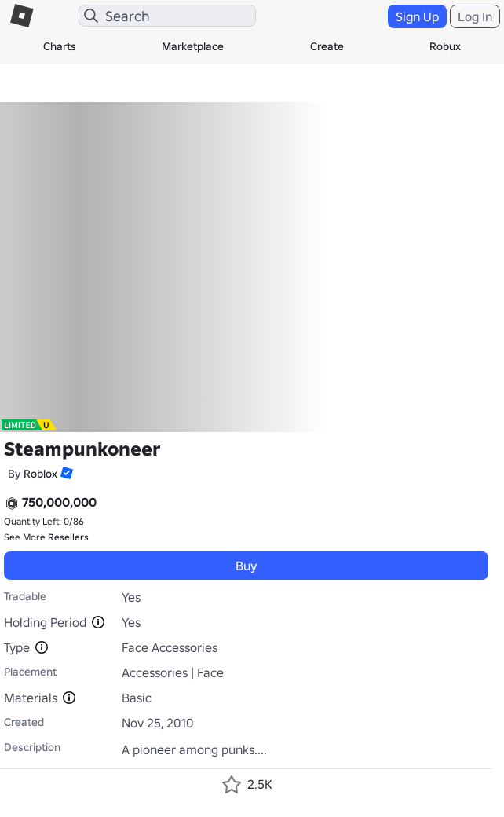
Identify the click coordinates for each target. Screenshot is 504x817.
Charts (60, 46)
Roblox (40, 474)
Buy (247, 566)
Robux (445, 46)
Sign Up (417, 16)
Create (327, 46)
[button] (65, 473)
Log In (475, 16)
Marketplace (193, 46)
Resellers (68, 537)
